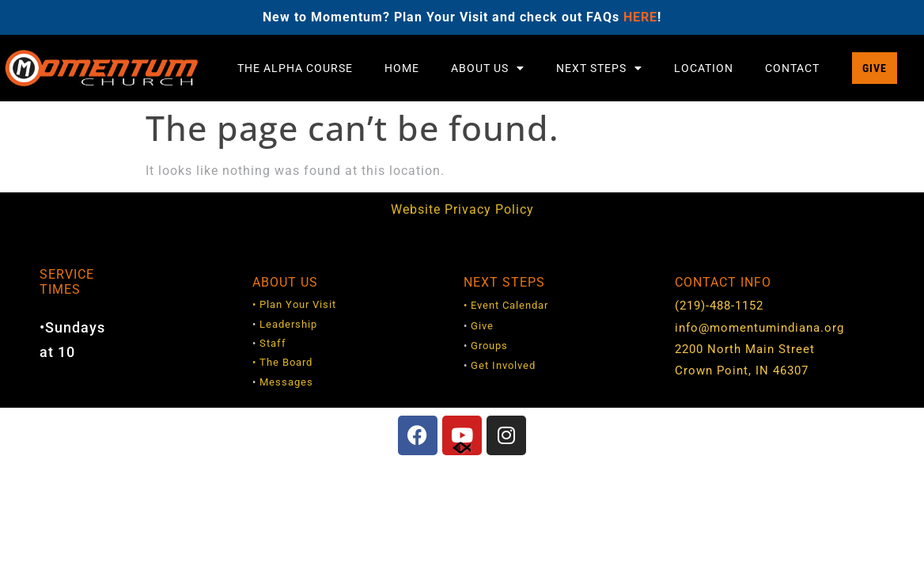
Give (482, 326)
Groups (489, 346)
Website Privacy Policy (462, 209)
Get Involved (503, 365)
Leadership (288, 324)
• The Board (282, 362)
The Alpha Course (295, 68)
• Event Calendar (506, 305)
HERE (640, 17)
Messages (286, 382)
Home (402, 68)
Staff (273, 343)
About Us (488, 68)
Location (704, 68)
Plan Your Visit (298, 304)
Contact (792, 68)
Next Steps (599, 68)
